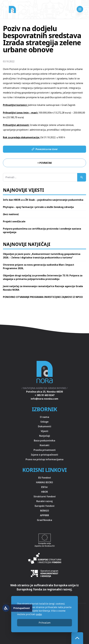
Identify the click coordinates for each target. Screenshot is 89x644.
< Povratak (45, 163)
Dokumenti (45, 426)
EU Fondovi (45, 478)
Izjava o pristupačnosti (44, 455)
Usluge (44, 422)
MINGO (45, 511)
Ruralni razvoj (44, 501)
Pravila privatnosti (45, 450)
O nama (44, 417)
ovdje (39, 614)
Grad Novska (44, 520)
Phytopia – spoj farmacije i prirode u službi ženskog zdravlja (38, 207)
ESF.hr (44, 487)
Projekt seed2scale (14, 221)
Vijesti (44, 431)
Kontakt (45, 445)
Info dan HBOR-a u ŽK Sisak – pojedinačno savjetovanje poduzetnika (43, 200)
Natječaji (45, 436)
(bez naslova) (11, 214)
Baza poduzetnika (44, 441)
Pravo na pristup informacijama (44, 459)
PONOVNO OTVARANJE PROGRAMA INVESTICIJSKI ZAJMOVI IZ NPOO (43, 297)
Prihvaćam (45, 623)
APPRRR (44, 515)
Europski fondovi (45, 506)
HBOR (44, 492)
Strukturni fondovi (45, 496)
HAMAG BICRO (44, 482)
